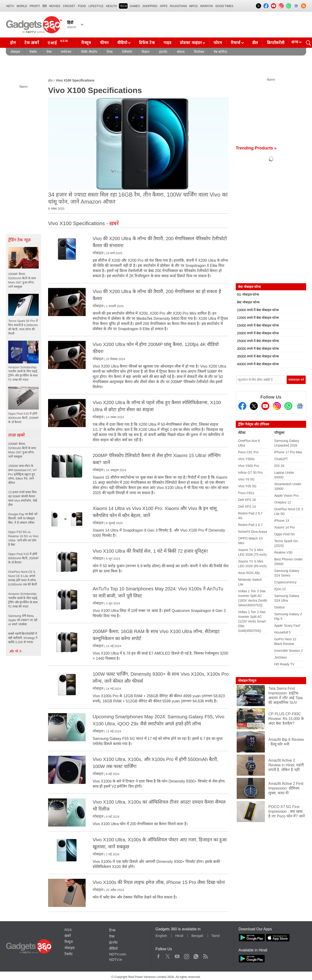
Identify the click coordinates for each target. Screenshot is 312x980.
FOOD (82, 6)
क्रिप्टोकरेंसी (276, 43)
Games (135, 6)
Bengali (197, 936)
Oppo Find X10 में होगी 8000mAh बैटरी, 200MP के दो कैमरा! (23, 558)
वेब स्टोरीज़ (220, 52)
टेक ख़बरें (32, 43)
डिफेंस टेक (147, 43)
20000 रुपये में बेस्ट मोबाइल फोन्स (258, 333)
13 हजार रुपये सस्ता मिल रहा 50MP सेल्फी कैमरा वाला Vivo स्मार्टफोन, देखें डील (23, 498)
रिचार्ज (236, 43)
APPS (164, 6)
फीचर (104, 43)
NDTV (10, 6)
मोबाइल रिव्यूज (247, 681)
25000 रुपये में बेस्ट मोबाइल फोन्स (258, 341)
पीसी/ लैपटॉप (89, 52)
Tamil (215, 936)
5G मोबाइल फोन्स (248, 294)
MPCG (194, 6)
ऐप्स (49, 52)
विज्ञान (146, 52)
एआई (59, 42)
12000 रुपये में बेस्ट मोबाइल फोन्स (258, 318)
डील (255, 43)
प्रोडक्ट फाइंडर (191, 43)
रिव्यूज (86, 43)
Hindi (179, 936)
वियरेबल (199, 52)
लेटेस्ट (242, 433)
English (161, 936)
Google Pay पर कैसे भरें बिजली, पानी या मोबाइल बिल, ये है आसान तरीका (23, 518)
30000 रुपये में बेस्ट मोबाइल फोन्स (258, 349)
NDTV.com (118, 954)
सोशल (181, 52)
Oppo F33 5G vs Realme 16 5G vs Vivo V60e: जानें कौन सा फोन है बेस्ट (23, 538)
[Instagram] (277, 406)
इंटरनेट (163, 52)
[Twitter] (254, 406)
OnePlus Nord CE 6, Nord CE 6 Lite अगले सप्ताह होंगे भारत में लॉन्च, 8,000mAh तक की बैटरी (23, 578)
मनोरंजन (66, 52)
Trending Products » (256, 148)
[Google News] (300, 406)
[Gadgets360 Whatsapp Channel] (288, 406)
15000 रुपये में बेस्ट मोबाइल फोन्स (258, 325)
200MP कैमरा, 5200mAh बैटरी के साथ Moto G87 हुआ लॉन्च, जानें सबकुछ (22, 450)
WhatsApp (196, 955)
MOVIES (55, 6)
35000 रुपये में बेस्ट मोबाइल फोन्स (258, 356)
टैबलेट (33, 52)
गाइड (167, 43)
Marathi (207, 6)
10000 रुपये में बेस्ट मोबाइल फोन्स (258, 310)
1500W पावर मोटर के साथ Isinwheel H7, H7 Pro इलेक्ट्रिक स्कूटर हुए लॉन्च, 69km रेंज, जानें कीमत (23, 474)
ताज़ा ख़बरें (16, 435)
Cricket (69, 6)
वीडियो (122, 43)
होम (13, 43)
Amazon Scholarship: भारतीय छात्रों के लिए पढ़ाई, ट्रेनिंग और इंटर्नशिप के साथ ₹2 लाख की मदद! (23, 600)
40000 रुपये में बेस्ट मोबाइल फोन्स (258, 364)
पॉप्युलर (279, 433)
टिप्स (110, 52)
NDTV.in (116, 960)
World (22, 6)
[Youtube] (265, 406)
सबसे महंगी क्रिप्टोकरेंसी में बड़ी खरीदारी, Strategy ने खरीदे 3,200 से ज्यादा (23, 638)
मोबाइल (15, 52)
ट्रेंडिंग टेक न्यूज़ (19, 240)
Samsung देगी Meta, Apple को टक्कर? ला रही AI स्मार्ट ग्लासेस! (23, 620)
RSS (68, 930)
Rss (205, 955)
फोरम (218, 43)
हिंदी (45, 6)
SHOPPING (150, 6)
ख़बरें (68, 936)
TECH (123, 6)
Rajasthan (178, 6)
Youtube (177, 955)
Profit (35, 6)
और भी (16, 651)
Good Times (224, 6)
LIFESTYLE (96, 6)
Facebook (158, 955)
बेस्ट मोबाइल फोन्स (248, 302)
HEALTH (111, 6)
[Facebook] (242, 406)
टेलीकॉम (127, 52)
